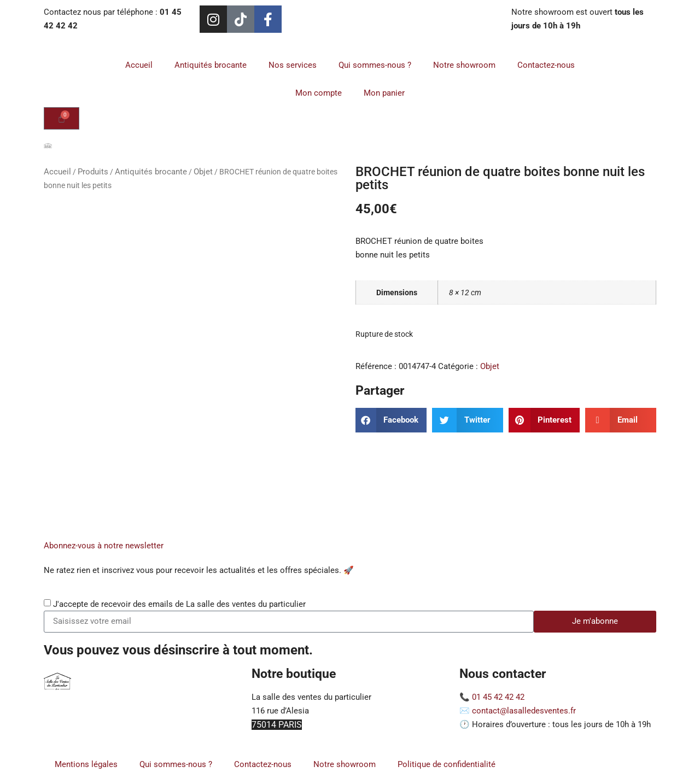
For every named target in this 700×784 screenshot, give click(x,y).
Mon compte (319, 93)
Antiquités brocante (211, 65)
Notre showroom (464, 65)
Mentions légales (86, 764)
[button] (391, 420)
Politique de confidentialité (447, 764)
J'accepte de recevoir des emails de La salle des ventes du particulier (179, 604)
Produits (93, 172)
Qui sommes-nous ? (375, 65)
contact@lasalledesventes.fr (524, 711)
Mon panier (384, 93)
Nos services (293, 65)
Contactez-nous (546, 65)
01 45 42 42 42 (498, 697)
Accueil (139, 65)
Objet (203, 172)
